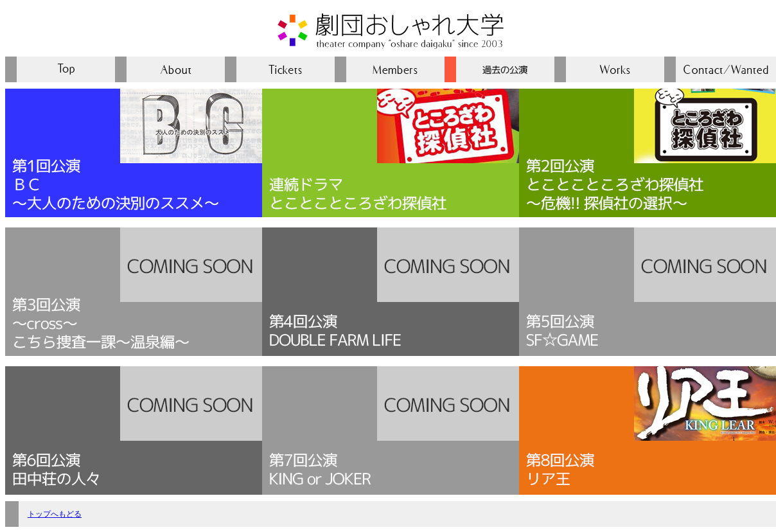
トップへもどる (55, 514)
